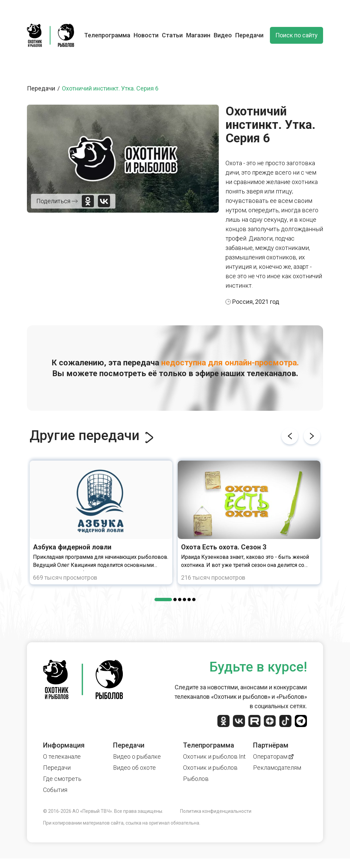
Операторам (273, 756)
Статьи (172, 35)
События (55, 790)
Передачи (249, 35)
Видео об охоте (134, 768)
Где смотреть (62, 779)
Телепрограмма (107, 35)
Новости (146, 35)
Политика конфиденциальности (216, 811)
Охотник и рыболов (210, 768)
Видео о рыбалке (137, 756)
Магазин (198, 35)
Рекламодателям (277, 768)
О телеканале (62, 756)
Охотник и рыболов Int (214, 756)
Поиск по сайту (296, 35)
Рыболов (196, 779)
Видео (223, 35)
